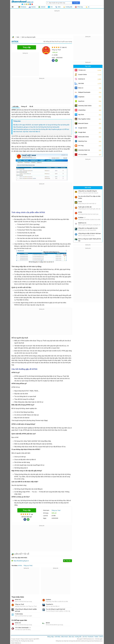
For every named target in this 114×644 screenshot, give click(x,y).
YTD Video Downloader (23, 628)
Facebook (91, 637)
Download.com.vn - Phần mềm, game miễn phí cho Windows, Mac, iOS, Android (22, 3)
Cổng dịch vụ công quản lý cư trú (88, 228)
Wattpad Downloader (84, 92)
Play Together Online (84, 119)
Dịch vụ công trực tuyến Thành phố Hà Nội (89, 240)
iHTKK (20, 566)
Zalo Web (81, 83)
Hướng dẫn (78, 637)
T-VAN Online (19, 614)
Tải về (31, 106)
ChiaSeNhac (82, 110)
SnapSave (81, 97)
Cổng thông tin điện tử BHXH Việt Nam (90, 233)
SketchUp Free (83, 141)
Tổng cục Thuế (28, 566)
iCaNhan (48, 600)
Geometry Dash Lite (84, 150)
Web (18, 37)
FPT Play (81, 146)
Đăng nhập (51, 637)
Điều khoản (65, 637)
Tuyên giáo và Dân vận (85, 207)
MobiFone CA (82, 223)
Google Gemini (83, 128)
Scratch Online (83, 74)
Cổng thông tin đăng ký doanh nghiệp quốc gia (26, 610)
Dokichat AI (82, 79)
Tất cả (14, 7)
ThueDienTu (49, 604)
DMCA (101, 637)
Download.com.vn (13, 37)
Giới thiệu (16, 106)
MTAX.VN (18, 600)
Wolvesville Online (84, 137)
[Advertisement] (57, 24)
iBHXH (48, 623)
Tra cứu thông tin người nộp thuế (55, 609)
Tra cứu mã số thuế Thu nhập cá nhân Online (89, 197)
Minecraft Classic (83, 123)
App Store (81, 114)
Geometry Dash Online (85, 106)
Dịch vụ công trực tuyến (28, 37)
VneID (80, 202)
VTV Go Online (83, 154)
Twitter (96, 637)
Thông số (24, 106)
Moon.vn (81, 88)
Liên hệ (84, 637)
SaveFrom (81, 101)
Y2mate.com (82, 70)
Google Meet (82, 132)
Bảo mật (71, 637)
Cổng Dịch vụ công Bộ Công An (88, 191)
